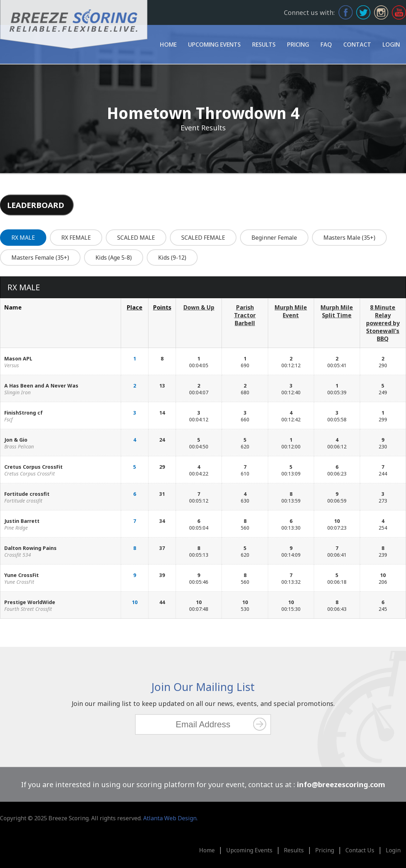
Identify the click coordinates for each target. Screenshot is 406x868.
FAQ (326, 45)
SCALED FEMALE (203, 238)
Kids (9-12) (172, 258)
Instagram (381, 12)
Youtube (399, 12)
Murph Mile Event (291, 311)
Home (168, 45)
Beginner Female (274, 238)
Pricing (298, 45)
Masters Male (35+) (349, 238)
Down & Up (199, 307)
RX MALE (23, 238)
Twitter (363, 12)
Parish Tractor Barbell (245, 315)
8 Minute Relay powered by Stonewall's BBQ (383, 323)
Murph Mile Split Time (337, 311)
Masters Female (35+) (40, 258)
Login (391, 45)
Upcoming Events (214, 45)
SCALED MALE (136, 238)
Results (264, 45)
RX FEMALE (76, 238)
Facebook (345, 12)
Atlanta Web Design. (170, 818)
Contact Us (360, 850)
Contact (357, 45)
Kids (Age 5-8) (114, 258)
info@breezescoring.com (341, 784)
